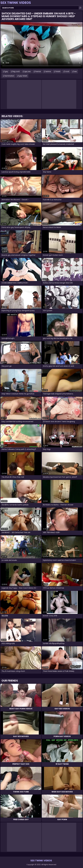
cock (67, 71)
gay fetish (23, 76)
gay (6, 71)
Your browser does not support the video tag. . (41, 45)
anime (48, 71)
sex (75, 71)
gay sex (28, 71)
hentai (38, 71)
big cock (16, 71)
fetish (58, 71)
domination (10, 76)
